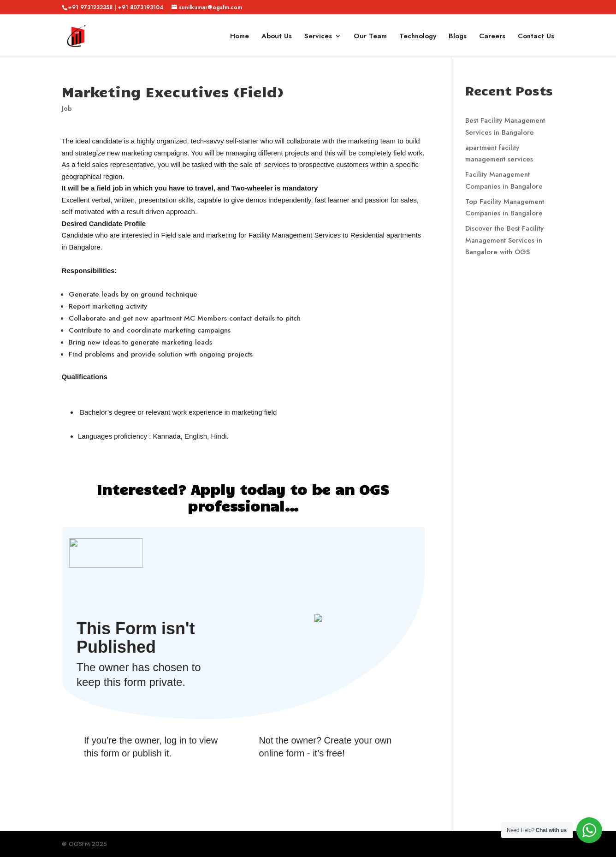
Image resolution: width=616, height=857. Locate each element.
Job (67, 108)
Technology (418, 37)
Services (318, 37)
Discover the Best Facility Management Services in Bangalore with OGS (504, 240)
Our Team (370, 37)
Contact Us (536, 37)
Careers (492, 37)
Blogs (458, 37)
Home (240, 37)
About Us (277, 37)
